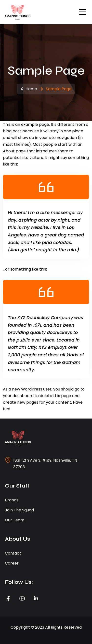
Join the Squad (19, 510)
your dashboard (18, 396)
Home (29, 89)
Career (12, 563)
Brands (12, 500)
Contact (13, 553)
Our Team (15, 520)
